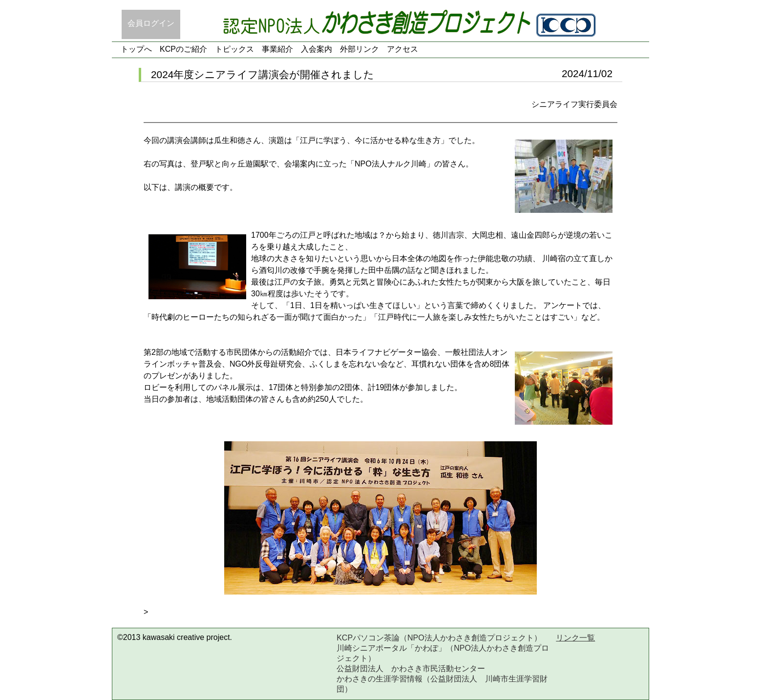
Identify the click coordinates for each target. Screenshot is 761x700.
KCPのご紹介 (183, 49)
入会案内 (317, 49)
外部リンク (359, 49)
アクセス (402, 49)
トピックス (234, 49)
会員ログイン (151, 23)
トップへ (136, 49)
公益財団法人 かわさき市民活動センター (411, 669)
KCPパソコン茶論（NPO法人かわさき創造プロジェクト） (439, 638)
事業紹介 (277, 49)
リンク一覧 (575, 638)
